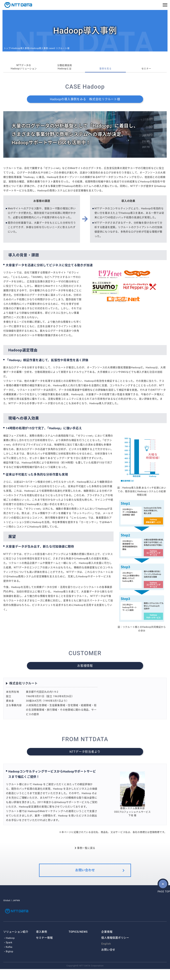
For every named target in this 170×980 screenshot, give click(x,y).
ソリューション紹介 (16, 943)
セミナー (146, 70)
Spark (9, 953)
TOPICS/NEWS (78, 943)
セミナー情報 (44, 949)
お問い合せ (108, 961)
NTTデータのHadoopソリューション (24, 68)
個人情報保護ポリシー (115, 949)
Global (7, 908)
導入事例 (42, 943)
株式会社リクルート (27, 685)
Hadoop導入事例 (21, 48)
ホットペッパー (83, 515)
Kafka (9, 958)
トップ (7, 48)
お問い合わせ (85, 876)
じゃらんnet (20, 279)
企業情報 (107, 943)
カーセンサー (89, 524)
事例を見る (106, 70)
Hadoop (10, 949)
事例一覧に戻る (85, 850)
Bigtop (10, 962)
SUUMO (37, 279)
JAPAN (16, 908)
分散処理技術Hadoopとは (65, 68)
